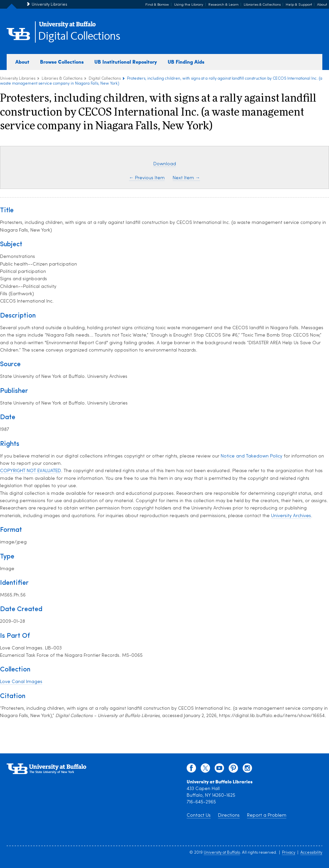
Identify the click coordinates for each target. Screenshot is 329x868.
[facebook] (191, 770)
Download (165, 164)
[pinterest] (233, 770)
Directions (229, 816)
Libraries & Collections (262, 5)
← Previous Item (147, 178)
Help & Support (299, 5)
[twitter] (205, 770)
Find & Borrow (157, 5)
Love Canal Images (21, 682)
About (322, 5)
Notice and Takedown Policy (251, 456)
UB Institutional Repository (126, 62)
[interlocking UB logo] (67, 27)
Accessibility (311, 853)
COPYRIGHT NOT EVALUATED (30, 471)
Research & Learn (223, 5)
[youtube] (219, 770)
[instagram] (247, 770)
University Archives (291, 516)
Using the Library (189, 5)
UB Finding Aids (186, 62)
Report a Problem (267, 816)
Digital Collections (79, 36)
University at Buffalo (222, 853)
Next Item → (186, 178)
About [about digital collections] (22, 62)
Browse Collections (62, 62)
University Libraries (49, 5)
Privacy (289, 853)
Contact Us (199, 816)
